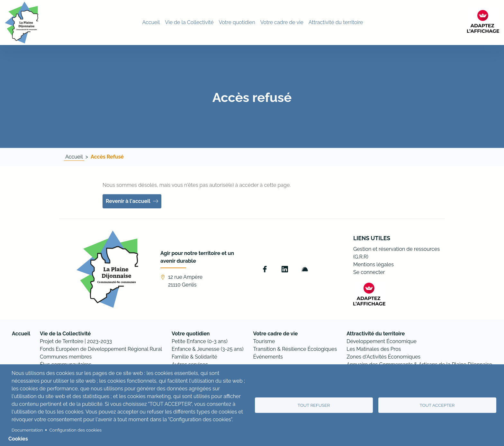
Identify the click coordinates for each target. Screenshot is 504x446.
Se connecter (369, 272)
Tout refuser (314, 405)
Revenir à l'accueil (128, 201)
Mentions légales (373, 264)
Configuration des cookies (76, 430)
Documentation (27, 430)
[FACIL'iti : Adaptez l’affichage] (483, 22)
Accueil (74, 157)
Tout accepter (437, 405)
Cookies (18, 439)
